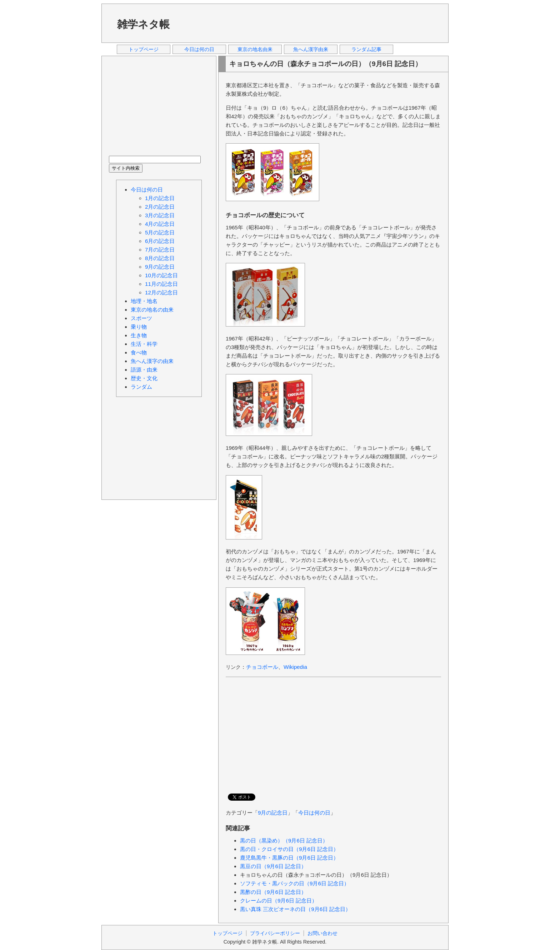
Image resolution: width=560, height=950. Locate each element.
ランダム (141, 387)
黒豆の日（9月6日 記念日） (273, 866)
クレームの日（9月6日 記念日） (279, 901)
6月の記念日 (160, 241)
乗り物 (139, 327)
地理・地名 (144, 301)
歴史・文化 (144, 378)
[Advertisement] (312, 23)
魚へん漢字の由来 (152, 361)
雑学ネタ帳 (143, 24)
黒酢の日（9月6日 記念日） (273, 892)
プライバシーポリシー (275, 933)
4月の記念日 (160, 224)
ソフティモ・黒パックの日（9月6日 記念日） (295, 883)
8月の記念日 (160, 258)
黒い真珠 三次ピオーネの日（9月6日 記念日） (295, 909)
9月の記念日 (273, 813)
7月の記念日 (160, 250)
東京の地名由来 (255, 49)
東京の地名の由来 (152, 310)
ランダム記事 (366, 49)
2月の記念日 (160, 207)
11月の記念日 (161, 284)
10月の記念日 (161, 275)
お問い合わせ (322, 933)
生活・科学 (144, 344)
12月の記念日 (161, 292)
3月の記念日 (160, 215)
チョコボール (262, 667)
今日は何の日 (199, 49)
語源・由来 (144, 370)
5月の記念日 (160, 232)
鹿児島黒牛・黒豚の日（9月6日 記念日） (289, 858)
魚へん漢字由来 (311, 49)
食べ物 (139, 352)
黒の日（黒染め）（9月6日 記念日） (284, 840)
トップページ (144, 49)
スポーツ (141, 318)
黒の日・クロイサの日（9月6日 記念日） (289, 849)
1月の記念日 (160, 198)
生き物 (139, 335)
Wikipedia (295, 667)
